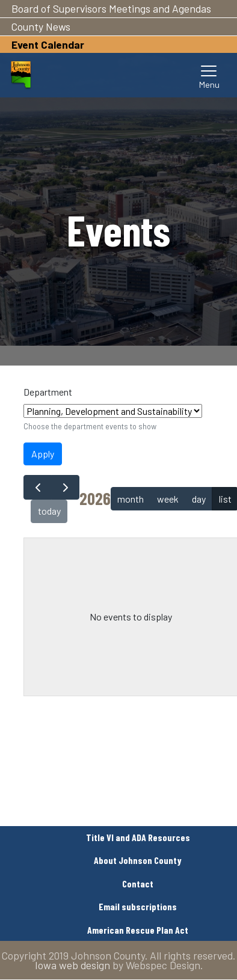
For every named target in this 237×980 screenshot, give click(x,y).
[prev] (38, 487)
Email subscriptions (138, 906)
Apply (43, 454)
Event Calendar (48, 44)
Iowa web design (72, 965)
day (199, 499)
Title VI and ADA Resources (138, 837)
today (49, 511)
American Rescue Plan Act (138, 930)
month (131, 499)
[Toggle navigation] (209, 75)
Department (48, 392)
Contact (138, 884)
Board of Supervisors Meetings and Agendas (111, 8)
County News (41, 26)
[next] (65, 487)
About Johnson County (138, 860)
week (168, 499)
